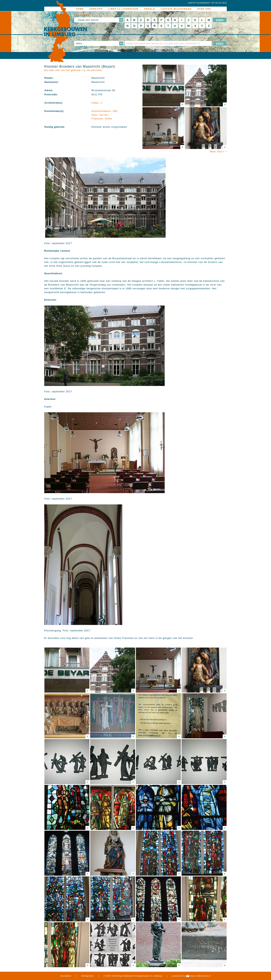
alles (79, 43)
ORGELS (149, 9)
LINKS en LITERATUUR (123, 9)
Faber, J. (97, 103)
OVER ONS (204, 9)
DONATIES (83, 15)
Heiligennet (88, 976)
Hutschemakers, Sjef (105, 111)
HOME (80, 9)
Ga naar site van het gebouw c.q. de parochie (73, 70)
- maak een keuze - (88, 20)
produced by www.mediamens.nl (191, 976)
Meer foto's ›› (218, 152)
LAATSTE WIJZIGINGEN (176, 9)
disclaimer (66, 976)
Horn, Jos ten (100, 115)
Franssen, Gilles (102, 119)
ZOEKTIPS (96, 9)
